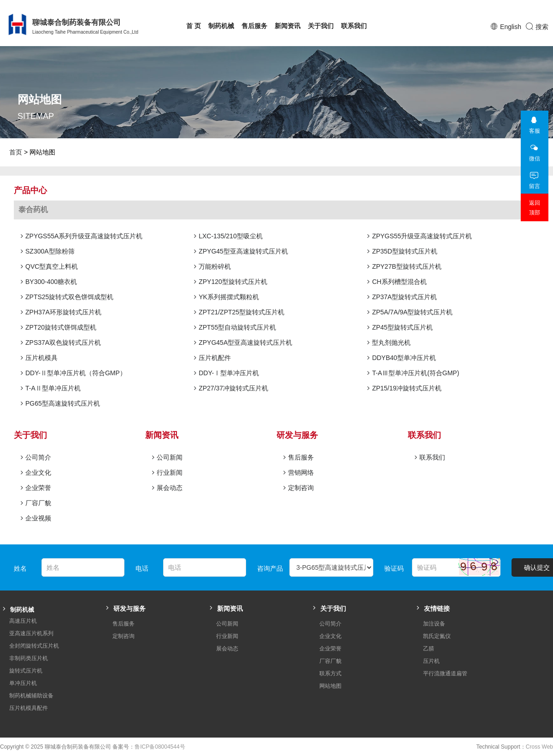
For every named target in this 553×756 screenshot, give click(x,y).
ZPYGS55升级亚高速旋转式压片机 (420, 236)
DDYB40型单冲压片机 (401, 358)
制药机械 (221, 26)
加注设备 (434, 624)
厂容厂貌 (36, 503)
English (511, 27)
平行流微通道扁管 (445, 673)
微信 (534, 150)
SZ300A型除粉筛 (48, 251)
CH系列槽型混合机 (397, 282)
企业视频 (36, 518)
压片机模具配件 (29, 708)
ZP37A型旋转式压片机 (402, 297)
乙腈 (429, 649)
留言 (534, 178)
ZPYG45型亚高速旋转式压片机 (241, 251)
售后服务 (254, 26)
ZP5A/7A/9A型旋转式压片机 (410, 312)
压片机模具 (39, 358)
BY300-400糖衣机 (49, 282)
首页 (16, 152)
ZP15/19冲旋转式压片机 (404, 388)
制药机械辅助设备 (31, 696)
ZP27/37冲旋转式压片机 (231, 388)
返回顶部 (535, 208)
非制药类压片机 (29, 658)
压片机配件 (212, 358)
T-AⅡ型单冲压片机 (51, 388)
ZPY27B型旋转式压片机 (404, 266)
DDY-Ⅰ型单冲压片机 (226, 373)
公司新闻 (167, 457)
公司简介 (36, 457)
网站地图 (330, 686)
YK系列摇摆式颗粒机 (226, 297)
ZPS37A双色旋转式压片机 (61, 343)
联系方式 (330, 673)
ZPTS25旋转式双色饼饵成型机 (67, 297)
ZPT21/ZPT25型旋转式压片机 (239, 312)
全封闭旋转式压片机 (34, 646)
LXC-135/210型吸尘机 (228, 236)
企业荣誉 (36, 488)
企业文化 (36, 472)
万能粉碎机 (212, 266)
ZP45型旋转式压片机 (400, 327)
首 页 (194, 26)
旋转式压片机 (26, 671)
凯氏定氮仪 (437, 636)
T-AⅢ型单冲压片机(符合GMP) (413, 373)
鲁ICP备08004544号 (160, 747)
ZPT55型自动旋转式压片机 (235, 327)
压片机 (431, 661)
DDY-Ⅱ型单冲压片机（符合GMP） (74, 373)
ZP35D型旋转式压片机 (402, 251)
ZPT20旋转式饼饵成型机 (59, 327)
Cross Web (539, 747)
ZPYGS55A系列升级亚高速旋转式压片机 (82, 236)
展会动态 (167, 488)
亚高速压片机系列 (31, 633)
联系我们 (354, 26)
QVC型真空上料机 (49, 266)
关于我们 (321, 26)
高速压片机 (23, 621)
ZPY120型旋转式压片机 (231, 282)
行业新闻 (167, 472)
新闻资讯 (288, 26)
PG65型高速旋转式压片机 (60, 403)
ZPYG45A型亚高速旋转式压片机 (243, 343)
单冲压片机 (23, 683)
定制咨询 (299, 488)
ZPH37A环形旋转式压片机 (61, 312)
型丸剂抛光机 (389, 343)
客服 (534, 122)
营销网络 (299, 472)
